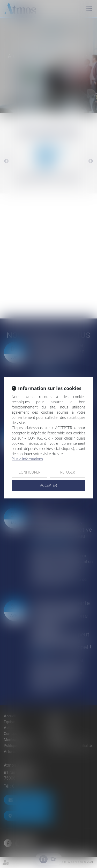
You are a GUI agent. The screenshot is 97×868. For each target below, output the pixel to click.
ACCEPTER (48, 485)
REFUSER (68, 472)
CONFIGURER (29, 472)
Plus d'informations (27, 459)
